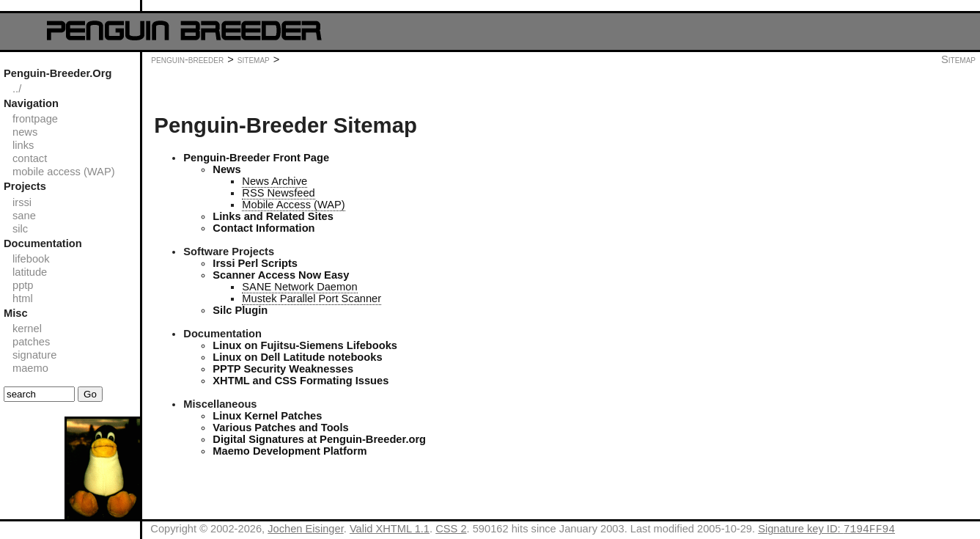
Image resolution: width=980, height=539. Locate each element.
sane (24, 216)
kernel (27, 329)
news (25, 132)
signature (34, 355)
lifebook (31, 259)
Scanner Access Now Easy (281, 275)
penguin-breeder (187, 59)
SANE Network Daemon (299, 287)
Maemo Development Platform (290, 451)
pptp (23, 285)
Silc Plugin (240, 310)
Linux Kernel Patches (267, 416)
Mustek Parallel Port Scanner (312, 298)
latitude (30, 272)
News (226, 169)
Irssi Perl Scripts (255, 263)
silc (20, 229)
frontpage (35, 119)
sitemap (254, 59)
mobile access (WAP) (64, 172)
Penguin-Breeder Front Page (256, 158)
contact (30, 158)
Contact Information (264, 228)
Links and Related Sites (273, 216)
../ (17, 89)
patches (31, 342)
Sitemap (958, 59)
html (23, 298)
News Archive (275, 181)
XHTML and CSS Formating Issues (301, 381)
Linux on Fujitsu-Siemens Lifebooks (305, 345)
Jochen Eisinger (305, 531)
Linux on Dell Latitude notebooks (297, 357)
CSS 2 (451, 531)
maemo (30, 368)
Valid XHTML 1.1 (390, 531)
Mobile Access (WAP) (293, 205)
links (23, 145)
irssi (22, 202)
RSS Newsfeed (278, 193)
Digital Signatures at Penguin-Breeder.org (319, 439)
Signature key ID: (826, 531)
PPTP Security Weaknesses (283, 369)
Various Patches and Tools (280, 428)
